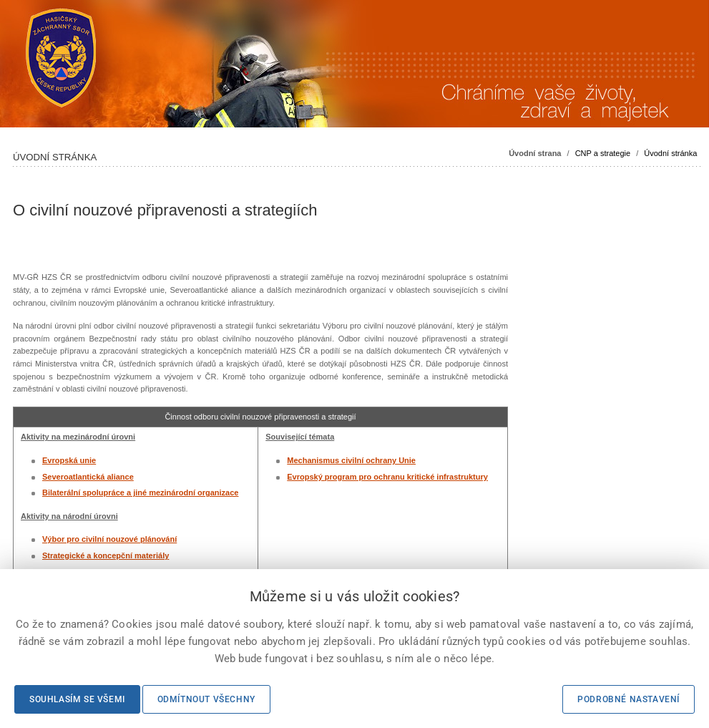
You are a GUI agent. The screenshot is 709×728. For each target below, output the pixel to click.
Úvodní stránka (670, 153)
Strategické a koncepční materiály (106, 555)
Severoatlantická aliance (88, 477)
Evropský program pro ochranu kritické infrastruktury (387, 477)
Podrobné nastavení (629, 699)
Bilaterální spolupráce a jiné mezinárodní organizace (140, 492)
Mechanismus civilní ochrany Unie (351, 460)
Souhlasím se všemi (77, 699)
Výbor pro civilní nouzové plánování (109, 539)
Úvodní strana (535, 153)
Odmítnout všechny (206, 699)
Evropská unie (69, 460)
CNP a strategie (603, 153)
